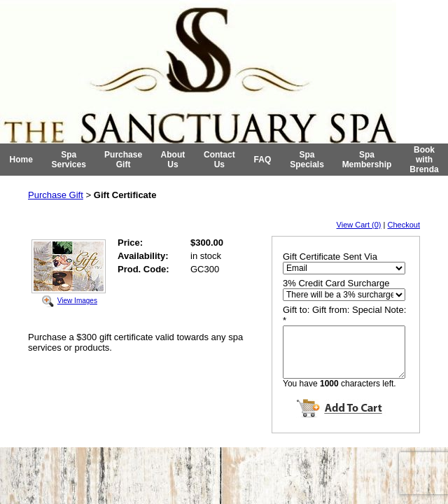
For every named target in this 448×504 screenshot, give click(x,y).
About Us (173, 160)
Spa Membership (367, 160)
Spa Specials (307, 160)
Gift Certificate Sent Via (330, 257)
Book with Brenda (424, 160)
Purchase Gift (123, 160)
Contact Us (219, 160)
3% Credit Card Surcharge (336, 283)
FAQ (263, 160)
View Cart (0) (359, 225)
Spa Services (69, 160)
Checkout (404, 225)
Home (21, 160)
